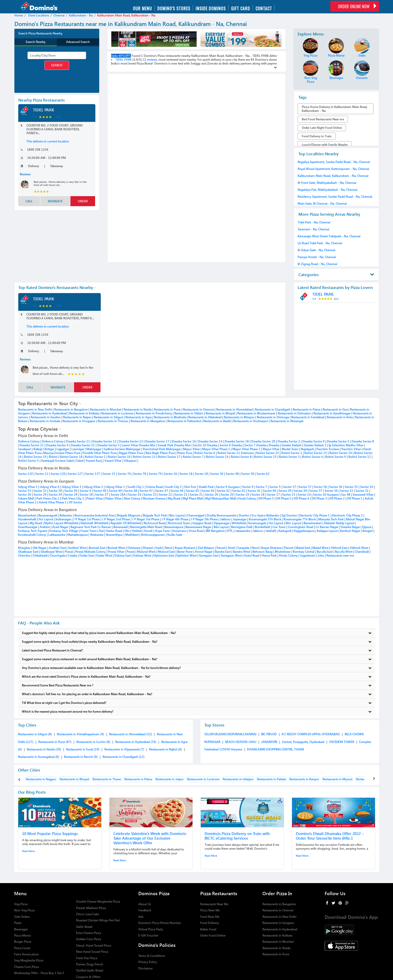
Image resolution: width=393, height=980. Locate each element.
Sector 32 (347, 491)
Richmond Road (155, 523)
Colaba (72, 555)
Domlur (244, 515)
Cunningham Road (301, 527)
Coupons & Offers (88, 977)
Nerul (169, 548)
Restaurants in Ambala (45, 421)
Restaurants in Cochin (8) (94, 742)
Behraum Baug (262, 552)
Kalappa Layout (327, 531)
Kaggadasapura (304, 531)
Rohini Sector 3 (290, 457)
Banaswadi (121, 527)
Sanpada (243, 548)
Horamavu (179, 531)
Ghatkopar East (28, 552)
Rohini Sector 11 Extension (236, 453)
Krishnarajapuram (153, 535)
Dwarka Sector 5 (339, 441)
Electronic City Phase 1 (314, 515)
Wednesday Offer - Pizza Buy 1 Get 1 (39, 973)
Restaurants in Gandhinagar (332, 413)
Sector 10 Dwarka (205, 445)
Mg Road (174, 498)
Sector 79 (155, 474)
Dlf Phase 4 (302, 498)
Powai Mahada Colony (90, 552)
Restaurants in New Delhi (35, 409)
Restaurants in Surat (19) (83, 749)
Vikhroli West (359, 548)
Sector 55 (352, 487)
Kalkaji (38, 449)
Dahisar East (123, 555)
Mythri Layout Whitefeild (62, 523)
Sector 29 (40, 494)
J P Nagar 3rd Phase (146, 519)
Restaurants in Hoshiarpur (251, 421)
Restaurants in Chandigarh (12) (124, 757)
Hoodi (148, 531)
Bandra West (241, 552)
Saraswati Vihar (363, 494)
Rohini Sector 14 (218, 457)
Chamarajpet (196, 515)
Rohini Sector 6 (205, 453)
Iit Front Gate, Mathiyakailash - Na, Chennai (327, 183)
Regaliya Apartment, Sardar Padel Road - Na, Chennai (334, 162)
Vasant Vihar (113, 461)
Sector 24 (135, 494)
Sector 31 (362, 491)
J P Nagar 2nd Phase (116, 519)
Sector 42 (224, 491)
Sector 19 (243, 494)
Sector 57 (290, 487)
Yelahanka (97, 535)
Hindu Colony (288, 555)
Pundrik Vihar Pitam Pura (100, 453)
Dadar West (104, 555)
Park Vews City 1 (73, 498)
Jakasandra (243, 531)
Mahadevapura (77, 535)
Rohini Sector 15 (316, 453)
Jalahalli (271, 531)
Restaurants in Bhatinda (170, 417)
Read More (28, 851)
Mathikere (132, 535)
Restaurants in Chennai (198, 409)
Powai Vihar (116, 552)
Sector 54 (367, 487)
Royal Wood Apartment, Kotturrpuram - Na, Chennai (333, 169)
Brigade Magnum (129, 515)
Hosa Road (196, 531)
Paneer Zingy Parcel (89, 964)
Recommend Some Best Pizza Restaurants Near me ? (197, 685)
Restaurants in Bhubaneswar (256, 413)
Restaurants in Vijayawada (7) (125, 749)
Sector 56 (321, 487)
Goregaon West (231, 555)
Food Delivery (210, 923)
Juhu (321, 555)
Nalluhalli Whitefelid (94, 523)
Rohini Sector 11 (360, 457)
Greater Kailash (292, 445)
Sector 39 (285, 491)
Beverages (21, 929)
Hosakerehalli (27, 519)
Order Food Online (213, 935)
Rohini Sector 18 (72, 457)
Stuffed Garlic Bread (90, 970)
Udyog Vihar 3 (72, 487)
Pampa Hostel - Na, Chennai (317, 257)
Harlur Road (114, 531)
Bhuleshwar (283, 552)
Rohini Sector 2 (96, 457)
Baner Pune (185, 552)
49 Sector (75, 502)
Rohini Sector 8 (242, 457)
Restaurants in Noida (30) (44, 749)
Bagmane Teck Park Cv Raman (91, 527)
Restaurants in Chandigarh (273, 409)
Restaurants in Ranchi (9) (81, 757)
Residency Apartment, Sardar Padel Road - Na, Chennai (335, 197)
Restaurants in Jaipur (170, 779)
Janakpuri (25, 449)
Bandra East (223, 552)
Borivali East (97, 548)
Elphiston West (186, 555)
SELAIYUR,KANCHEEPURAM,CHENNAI (231, 734)
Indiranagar (63, 519)
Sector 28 (87, 494)
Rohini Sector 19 (36, 457)
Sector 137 (93, 474)
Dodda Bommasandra (222, 515)
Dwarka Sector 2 (289, 441)
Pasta (18, 923)
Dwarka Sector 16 (184, 441)
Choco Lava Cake (88, 914)
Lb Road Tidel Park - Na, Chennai (320, 243)
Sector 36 (332, 491)
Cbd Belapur (206, 548)
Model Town (290, 449)
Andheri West (77, 548)
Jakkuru (225, 519)
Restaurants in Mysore (337, 779)
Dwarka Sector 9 (314, 441)
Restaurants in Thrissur (113, 421)
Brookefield (262, 527)
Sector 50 (248, 474)
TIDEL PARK (44, 110)
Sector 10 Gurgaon (326, 494)
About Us (145, 904)
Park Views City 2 (48, 498)
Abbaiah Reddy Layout (340, 523)
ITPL (230, 531)
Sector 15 (109, 474)
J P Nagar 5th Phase (204, 519)
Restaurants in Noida (138, 409)
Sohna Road (155, 487)
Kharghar (24, 548)
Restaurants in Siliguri (108, 417)
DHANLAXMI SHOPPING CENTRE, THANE (276, 749)
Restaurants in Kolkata (84, 413)
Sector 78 (140, 474)
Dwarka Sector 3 (109, 445)
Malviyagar (94, 449)
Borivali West (116, 548)
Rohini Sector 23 (266, 457)
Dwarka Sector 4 (58, 445)
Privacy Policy (148, 962)
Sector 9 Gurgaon (228, 487)
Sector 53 (25, 491)
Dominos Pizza (154, 893)
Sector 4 (86, 491)
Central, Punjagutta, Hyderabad (304, 742)
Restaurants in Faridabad (308, 417)
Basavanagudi (48, 515)
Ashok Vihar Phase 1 (53, 502)
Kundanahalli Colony (32, 535)
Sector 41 (254, 491)
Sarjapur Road (202, 523)
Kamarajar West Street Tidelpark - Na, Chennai (329, 236)
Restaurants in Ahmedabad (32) (131, 734)
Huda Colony (248, 498)
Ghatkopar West (52, 552)
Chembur (24, 555)
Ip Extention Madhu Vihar (346, 445)
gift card (241, 8)
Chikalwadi (40, 555)
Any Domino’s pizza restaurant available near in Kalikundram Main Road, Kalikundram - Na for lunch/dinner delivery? (197, 668)
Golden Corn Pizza (89, 939)
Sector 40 (270, 491)
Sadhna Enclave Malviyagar (122, 449)
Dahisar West (142, 555)
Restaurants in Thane (107, 779)
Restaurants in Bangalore (71, 409)
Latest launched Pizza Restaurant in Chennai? (197, 650)
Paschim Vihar (351, 449)
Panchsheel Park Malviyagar (162, 449)
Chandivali (362, 552)
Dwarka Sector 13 (131, 441)
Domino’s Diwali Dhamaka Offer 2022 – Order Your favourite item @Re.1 (330, 836)
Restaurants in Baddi (217, 421)
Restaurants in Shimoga (273, 417)
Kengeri (368, 531)
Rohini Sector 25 (268, 453)
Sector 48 (232, 474)
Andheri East (57, 548)
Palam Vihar (95, 498)
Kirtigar (50, 449)
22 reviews (150, 60)
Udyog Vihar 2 (94, 487)
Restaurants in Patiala (271, 779)
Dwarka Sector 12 (105, 441)
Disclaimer (145, 968)
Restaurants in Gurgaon (278, 923)
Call (29, 201)
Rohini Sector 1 (292, 453)
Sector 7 (262, 487)
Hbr (127, 531)
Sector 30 (217, 474)
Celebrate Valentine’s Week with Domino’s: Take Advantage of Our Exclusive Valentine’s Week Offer (150, 838)
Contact (264, 8)
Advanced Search (78, 42)
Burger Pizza (23, 942)
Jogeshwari (308, 555)
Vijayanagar (222, 523)
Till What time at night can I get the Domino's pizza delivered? (197, 703)
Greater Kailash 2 (316, 445)
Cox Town (279, 527)
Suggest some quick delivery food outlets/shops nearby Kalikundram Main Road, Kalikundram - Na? (197, 642)
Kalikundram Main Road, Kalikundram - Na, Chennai (333, 176)
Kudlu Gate (175, 535)
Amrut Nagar (204, 552)
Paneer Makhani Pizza (91, 908)
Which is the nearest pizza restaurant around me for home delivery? (197, 711)
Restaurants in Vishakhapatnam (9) (81, 734)
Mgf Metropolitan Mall (221, 498)
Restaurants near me (340, 555)
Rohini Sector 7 (194, 457)
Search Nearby (36, 42)
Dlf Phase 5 (266, 498)
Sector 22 (166, 494)
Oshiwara (134, 548)
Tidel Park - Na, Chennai (314, 222)
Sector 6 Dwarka (231, 445)
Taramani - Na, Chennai (313, 229)
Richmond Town (179, 523)
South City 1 (136, 487)
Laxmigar (78, 449)
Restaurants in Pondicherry (154, 413)
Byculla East (325, 552)
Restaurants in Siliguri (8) (35, 734)
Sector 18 (186, 474)
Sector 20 (212, 494)
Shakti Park (206, 487)
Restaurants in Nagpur (41, 779)
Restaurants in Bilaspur (239, 417)
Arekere (45, 527)
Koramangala (257, 523)
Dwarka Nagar (350, 527)
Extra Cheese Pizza (89, 933)
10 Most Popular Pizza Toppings (50, 833)
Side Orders (22, 917)
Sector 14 (305, 494)
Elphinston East (164, 555)
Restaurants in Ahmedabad (234, 409)
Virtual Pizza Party (151, 929)
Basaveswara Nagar (198, 527)
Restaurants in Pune (167, 409)
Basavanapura (174, 527)
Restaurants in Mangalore (148, 421)
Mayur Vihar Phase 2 (247, 449)
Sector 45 (193, 491)
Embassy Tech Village (64, 531)
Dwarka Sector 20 (264, 441)
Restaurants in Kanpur (304, 779)
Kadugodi (285, 531)
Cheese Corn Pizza (26, 967)
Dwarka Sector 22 (32, 445)
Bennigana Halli (242, 527)
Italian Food (208, 929)
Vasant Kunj (94, 461)
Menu (20, 893)
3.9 (35, 116)
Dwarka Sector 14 (211, 441)
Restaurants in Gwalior (46, 417)
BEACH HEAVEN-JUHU (241, 742)
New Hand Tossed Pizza (92, 952)
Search (57, 65)
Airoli (231, 548)
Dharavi (148, 548)
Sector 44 (208, 491)
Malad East (303, 548)
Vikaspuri (131, 461)
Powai (69, 552)
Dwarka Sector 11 (78, 441)
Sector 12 (42, 474)
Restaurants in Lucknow (117, 413)
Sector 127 (75, 474)
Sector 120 (58, 474)
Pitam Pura (185, 453)
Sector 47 (147, 491)
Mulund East (166, 552)
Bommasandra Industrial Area (95, 515)
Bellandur (66, 515)
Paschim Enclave (328, 449)
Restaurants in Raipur (77, 417)
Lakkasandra (57, 535)
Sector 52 (40, 491)
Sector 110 (25, 474)
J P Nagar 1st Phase (86, 519)
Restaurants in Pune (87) (55, 742)
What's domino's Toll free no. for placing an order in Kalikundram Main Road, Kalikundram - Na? (197, 694)
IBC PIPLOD (269, 734)
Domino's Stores (174, 8)
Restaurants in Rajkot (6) (166, 749)
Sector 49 (100, 491)
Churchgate (58, 555)
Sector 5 (275, 487)
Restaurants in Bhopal (220, 413)
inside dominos (211, 8)
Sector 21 (181, 494)
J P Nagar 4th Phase (175, 519)
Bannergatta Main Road (146, 527)
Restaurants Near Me (214, 904)
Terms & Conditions (152, 956)
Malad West (320, 548)
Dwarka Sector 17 (158, 441)
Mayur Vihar (192, 449)
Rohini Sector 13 (145, 457)
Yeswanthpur (114, 535)
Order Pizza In (277, 893)
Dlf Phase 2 (337, 498)
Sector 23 (150, 494)
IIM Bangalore (215, 531)
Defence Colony (29, 441)
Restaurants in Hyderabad (49, 413)
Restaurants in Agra (139, 417)
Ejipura (367, 527)
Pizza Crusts (22, 948)
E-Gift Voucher (148, 935)
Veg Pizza (21, 904)
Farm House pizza (26, 954)
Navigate (55, 201)
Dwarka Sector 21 (83, 445)
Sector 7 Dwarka (256, 445)
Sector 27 (102, 494)
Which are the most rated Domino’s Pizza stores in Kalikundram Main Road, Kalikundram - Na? (197, 677)
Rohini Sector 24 (341, 453)
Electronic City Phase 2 (347, 515)
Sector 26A (118, 494)
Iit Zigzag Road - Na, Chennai (317, 264)
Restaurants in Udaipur (238, 779)
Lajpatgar (63, 449)
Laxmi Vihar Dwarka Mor (139, 445)
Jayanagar (240, 519)
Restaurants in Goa (335, 409)
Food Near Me (210, 917)
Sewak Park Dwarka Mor (175, 445)
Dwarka (274, 445)
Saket (80, 461)
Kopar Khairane (185, 548)
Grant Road (252, 555)
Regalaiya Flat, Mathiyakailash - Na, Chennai (327, 190)
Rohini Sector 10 (120, 457)
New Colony (132, 498)
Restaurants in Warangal (287, 421)
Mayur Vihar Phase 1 (216, 449)
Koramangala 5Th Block (265, 519)
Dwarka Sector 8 (363, 441)
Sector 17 (274, 494)
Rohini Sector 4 (313, 457)
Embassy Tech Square (33, 531)
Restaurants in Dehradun (294, 413)
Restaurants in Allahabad (205, 417)
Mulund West (146, 552)
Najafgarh (308, 449)
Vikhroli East (339, 548)
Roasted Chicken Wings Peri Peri (98, 920)
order (83, 201)
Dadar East (87, 555)
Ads (141, 917)
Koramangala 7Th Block (300, 519)
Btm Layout (177, 515)
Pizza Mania (22, 935)
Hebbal (137, 531)
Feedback (145, 910)
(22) (59, 116)
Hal (101, 531)
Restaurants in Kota (340, 417)
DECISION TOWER (342, 742)
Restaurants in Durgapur (79, 421)
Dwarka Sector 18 (237, 441)
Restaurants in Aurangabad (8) (39, 757)
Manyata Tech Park (331, 519)
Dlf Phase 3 (320, 498)
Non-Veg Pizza (24, 910)
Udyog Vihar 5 (28, 487)
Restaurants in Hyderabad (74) (136, 742)
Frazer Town (89, 531)
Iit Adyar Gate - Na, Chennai (316, 250)
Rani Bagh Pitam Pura (161, 453)
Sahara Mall (26, 498)
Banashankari (27, 515)
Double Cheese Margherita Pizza (98, 901)
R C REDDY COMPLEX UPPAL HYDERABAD (311, 734)
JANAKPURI (269, 742)
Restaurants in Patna (307, 409)
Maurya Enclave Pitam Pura (62, 453)
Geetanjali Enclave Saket (58, 461)
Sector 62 (263, 474)
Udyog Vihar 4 (50, 487)
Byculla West (344, 552)
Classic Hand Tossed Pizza (94, 945)
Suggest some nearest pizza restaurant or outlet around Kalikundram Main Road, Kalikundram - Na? (197, 659)
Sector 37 (316, 491)
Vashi (159, 548)
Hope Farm (162, 531)
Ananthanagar (28, 527)
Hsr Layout (46, 519)
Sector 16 (171, 474)
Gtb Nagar (40, 548)
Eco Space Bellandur (266, 515)
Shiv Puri (190, 487)
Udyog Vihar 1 (116, 487)
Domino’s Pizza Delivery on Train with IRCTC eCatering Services (237, 836)
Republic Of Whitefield (126, 523)
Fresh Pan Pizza (87, 958)
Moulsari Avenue (154, 498)
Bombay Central (304, 552)
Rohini (54, 457)
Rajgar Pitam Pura (131, 453)
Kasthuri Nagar (350, 531)
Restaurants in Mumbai (106, 409)
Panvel (221, 548)
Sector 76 (124, 474)
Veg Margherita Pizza (29, 960)
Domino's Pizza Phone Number (160, 923)
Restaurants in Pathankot (184, 421)
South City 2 (174, 487)
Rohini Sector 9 (336, 457)
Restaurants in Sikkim (189, 413)
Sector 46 (177, 491)
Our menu (142, 8)
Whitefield (239, 523)
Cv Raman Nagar (327, 527)
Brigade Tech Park (155, 515)
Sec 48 (346, 494)
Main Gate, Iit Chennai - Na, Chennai (322, 203)
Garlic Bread (84, 927)
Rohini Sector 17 (170, 457)
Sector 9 (248, 487)
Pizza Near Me (210, 910)
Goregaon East (209, 555)
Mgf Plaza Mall (193, 498)
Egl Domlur (289, 515)
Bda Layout (221, 527)
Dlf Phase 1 (355, 498)
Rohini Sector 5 (29, 461)
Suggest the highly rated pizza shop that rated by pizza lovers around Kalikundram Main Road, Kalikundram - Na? (197, 633)
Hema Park (269, 555)
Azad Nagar (60, 527)
